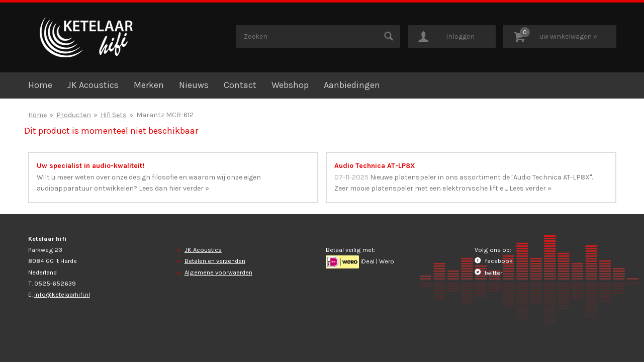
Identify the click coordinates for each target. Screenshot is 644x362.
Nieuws (194, 85)
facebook (494, 261)
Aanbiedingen (352, 85)
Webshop (290, 85)
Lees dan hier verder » (174, 188)
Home (40, 85)
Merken (149, 85)
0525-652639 (55, 283)
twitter (488, 273)
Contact (240, 85)
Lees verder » (530, 188)
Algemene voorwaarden (218, 272)
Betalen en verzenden (215, 261)
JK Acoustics (93, 85)
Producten (74, 115)
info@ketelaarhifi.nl (62, 294)
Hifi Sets (114, 115)
